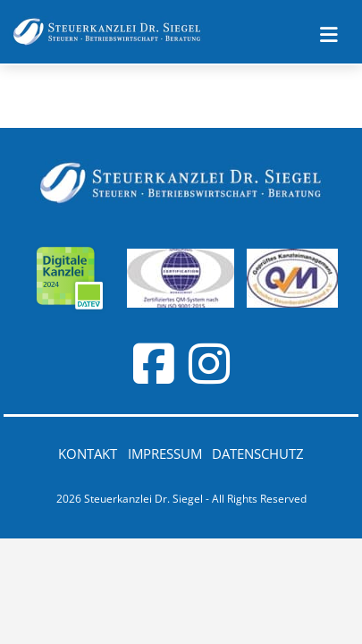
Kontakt (88, 453)
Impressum (165, 453)
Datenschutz (258, 453)
